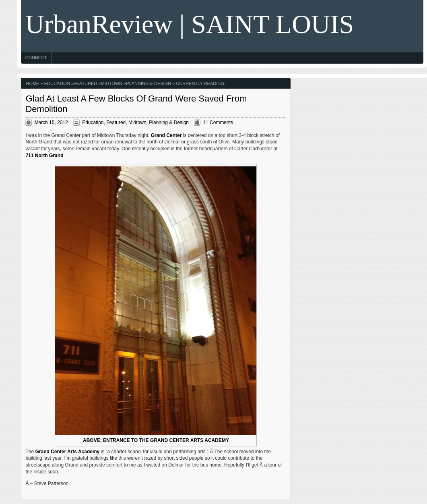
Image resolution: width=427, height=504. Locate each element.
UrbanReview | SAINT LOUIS (189, 24)
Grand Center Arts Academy (67, 452)
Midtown (111, 83)
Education (57, 83)
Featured (85, 83)
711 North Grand (44, 156)
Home (32, 83)
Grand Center (166, 135)
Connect (36, 58)
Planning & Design (149, 83)
